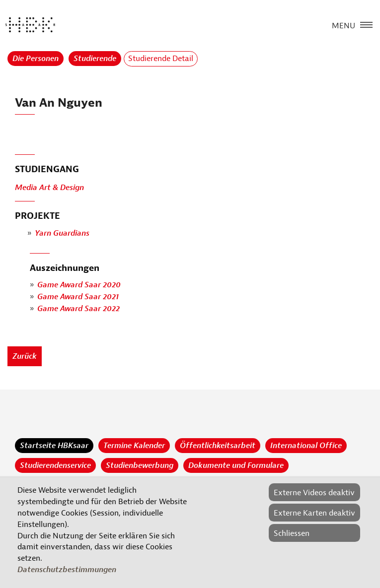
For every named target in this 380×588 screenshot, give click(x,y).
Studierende (95, 59)
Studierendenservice (55, 465)
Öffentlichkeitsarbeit (218, 446)
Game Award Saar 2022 (78, 309)
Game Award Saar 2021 (78, 297)
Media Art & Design (49, 188)
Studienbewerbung (140, 465)
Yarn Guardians (62, 233)
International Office (306, 446)
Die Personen (36, 59)
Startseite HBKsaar (54, 446)
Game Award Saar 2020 (79, 285)
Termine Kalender (134, 446)
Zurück (25, 356)
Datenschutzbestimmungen (67, 570)
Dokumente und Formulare (236, 465)
